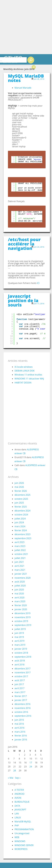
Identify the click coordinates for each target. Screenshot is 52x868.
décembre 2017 (22, 669)
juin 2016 (19, 720)
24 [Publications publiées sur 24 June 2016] (31, 767)
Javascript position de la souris (23, 300)
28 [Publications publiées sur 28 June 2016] (15, 771)
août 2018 (20, 661)
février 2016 (21, 736)
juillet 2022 (20, 550)
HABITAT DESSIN (23, 383)
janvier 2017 (21, 700)
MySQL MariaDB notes (26, 78)
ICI (38, 283)
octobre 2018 (21, 653)
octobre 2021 (21, 554)
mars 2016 (20, 732)
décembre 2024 (22, 511)
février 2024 (21, 530)
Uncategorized (22, 833)
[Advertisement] (26, 27)
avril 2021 (19, 566)
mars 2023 (20, 546)
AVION (18, 798)
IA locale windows (24, 367)
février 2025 (21, 507)
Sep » (18, 778)
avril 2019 (19, 641)
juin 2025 (19, 503)
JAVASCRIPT (20, 810)
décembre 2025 (22, 495)
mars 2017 (20, 692)
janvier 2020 (21, 609)
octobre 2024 (21, 515)
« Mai (11, 778)
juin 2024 (19, 522)
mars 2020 (20, 601)
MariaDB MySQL (23, 822)
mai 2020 (19, 594)
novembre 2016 (23, 708)
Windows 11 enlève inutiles (28, 375)
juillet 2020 (20, 586)
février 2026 (21, 491)
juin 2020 (19, 590)
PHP (17, 826)
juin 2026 (19, 483)
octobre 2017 (21, 676)
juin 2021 (19, 562)
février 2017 (21, 696)
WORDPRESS (21, 849)
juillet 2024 (20, 519)
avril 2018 (19, 665)
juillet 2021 (20, 558)
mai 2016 (19, 724)
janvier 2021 (21, 574)
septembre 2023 (23, 538)
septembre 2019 (23, 625)
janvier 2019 (21, 649)
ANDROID (19, 794)
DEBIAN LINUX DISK (24, 371)
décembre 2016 (22, 704)
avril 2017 (19, 688)
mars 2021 (20, 570)
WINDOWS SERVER (24, 845)
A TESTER (19, 790)
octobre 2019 (21, 621)
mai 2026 (19, 487)
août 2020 (20, 582)
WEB (17, 837)
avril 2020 (19, 598)
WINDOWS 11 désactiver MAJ (29, 379)
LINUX (18, 818)
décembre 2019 (22, 613)
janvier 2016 (21, 740)
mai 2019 (19, 637)
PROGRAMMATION (24, 829)
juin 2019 (19, 633)
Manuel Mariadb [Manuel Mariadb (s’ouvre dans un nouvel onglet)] (23, 88)
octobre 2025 (21, 499)
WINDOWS (20, 841)
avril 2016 (19, 728)
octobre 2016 (21, 712)
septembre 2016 (23, 716)
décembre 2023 (22, 534)
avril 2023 (19, 542)
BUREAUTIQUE (22, 802)
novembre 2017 (23, 673)
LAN (17, 814)
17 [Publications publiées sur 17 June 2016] (31, 763)
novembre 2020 (23, 578)
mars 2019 (20, 645)
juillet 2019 (20, 629)
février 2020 (21, 605)
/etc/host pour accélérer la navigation (24, 244)
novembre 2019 (23, 617)
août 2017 (20, 680)
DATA (17, 806)
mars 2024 (20, 526)
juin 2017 (19, 684)
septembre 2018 (23, 657)
